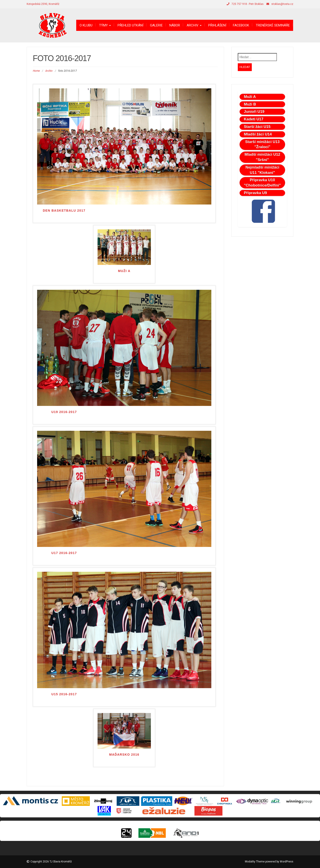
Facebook (241, 25)
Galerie (156, 25)
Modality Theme (255, 862)
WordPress (287, 862)
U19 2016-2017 (64, 412)
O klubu (86, 25)
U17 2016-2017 (64, 553)
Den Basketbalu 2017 (64, 211)
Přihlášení (217, 25)
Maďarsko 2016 (124, 755)
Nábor (175, 25)
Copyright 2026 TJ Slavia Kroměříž (51, 862)
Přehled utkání (130, 25)
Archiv (194, 25)
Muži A (124, 271)
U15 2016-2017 (64, 694)
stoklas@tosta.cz (282, 4)
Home (36, 71)
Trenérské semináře (273, 25)
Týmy (105, 25)
